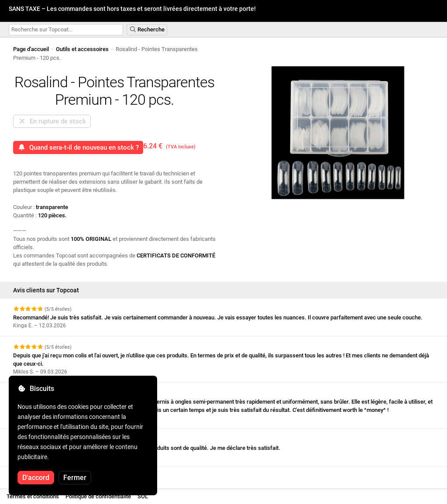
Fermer (75, 478)
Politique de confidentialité (98, 496)
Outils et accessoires (82, 49)
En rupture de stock (52, 121)
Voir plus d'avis (36, 475)
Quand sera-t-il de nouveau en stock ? (78, 147)
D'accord (36, 478)
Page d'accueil (31, 49)
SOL (143, 496)
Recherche (147, 29)
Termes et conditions (33, 496)
